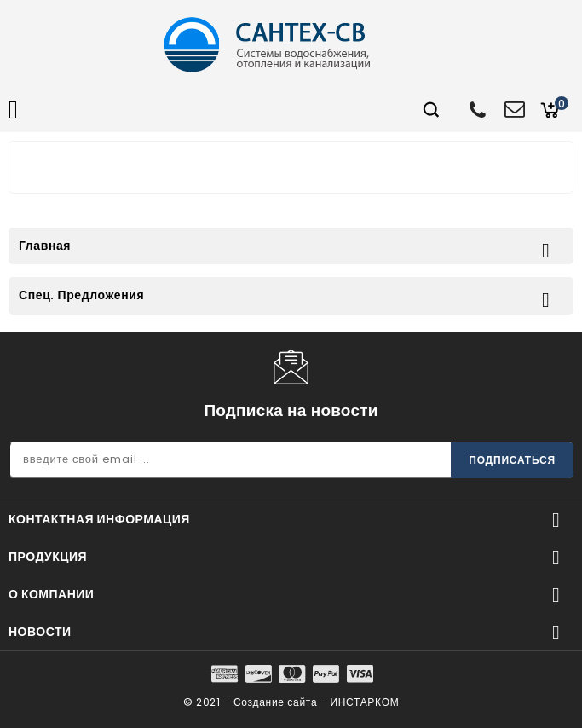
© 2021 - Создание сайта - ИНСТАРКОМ (291, 702)
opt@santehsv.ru (513, 108)
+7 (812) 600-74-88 (478, 110)
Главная (45, 246)
